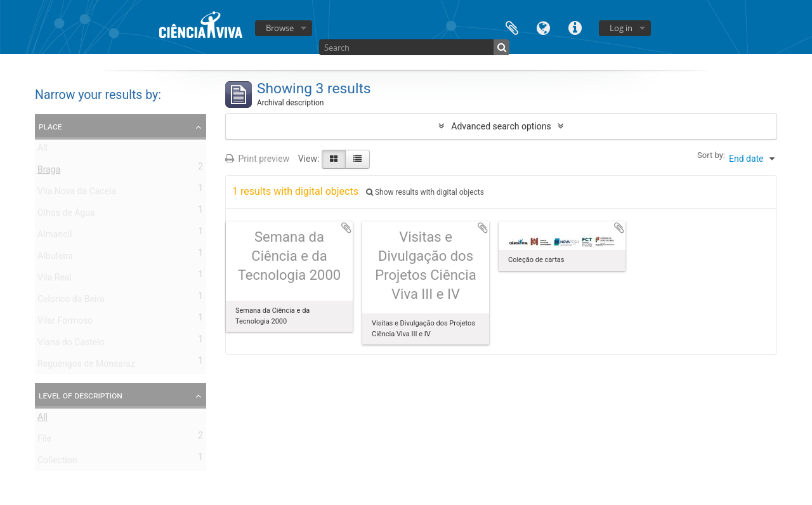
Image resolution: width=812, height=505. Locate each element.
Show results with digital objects (425, 192)
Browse (280, 28)
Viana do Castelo (71, 344)
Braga (49, 172)
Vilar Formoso (65, 323)
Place (50, 126)
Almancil (55, 237)
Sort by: (711, 155)
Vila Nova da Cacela (77, 193)
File (44, 441)
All (43, 150)
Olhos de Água (66, 215)
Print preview (257, 159)
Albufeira (55, 258)
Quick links (575, 27)
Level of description (81, 395)
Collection (57, 462)
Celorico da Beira (71, 301)
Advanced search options (501, 126)
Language (544, 27)
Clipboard (512, 27)
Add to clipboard (346, 228)
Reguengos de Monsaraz (86, 366)
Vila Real (55, 280)
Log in (621, 28)
